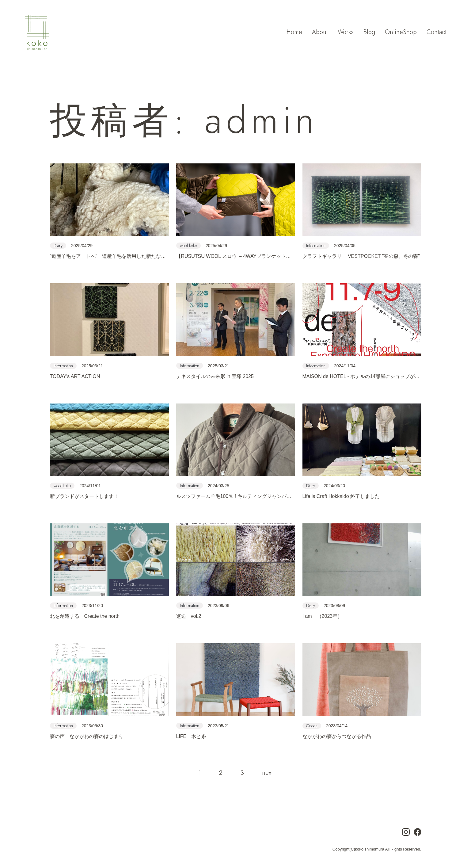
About (320, 33)
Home (294, 33)
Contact (437, 33)
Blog (369, 33)
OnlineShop (401, 33)
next (267, 773)
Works (346, 33)
